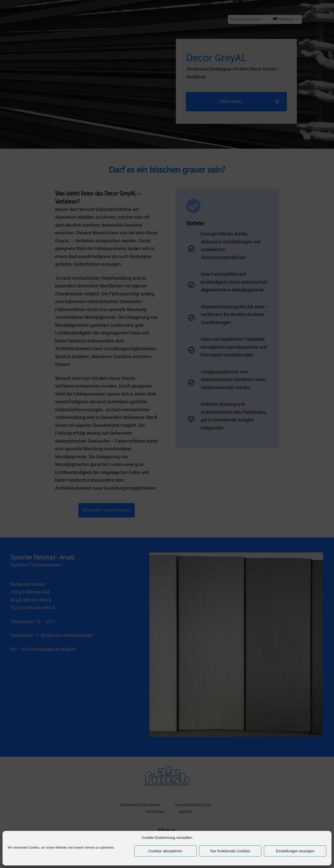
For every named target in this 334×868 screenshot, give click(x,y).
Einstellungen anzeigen (295, 851)
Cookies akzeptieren (165, 851)
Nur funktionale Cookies (230, 851)
